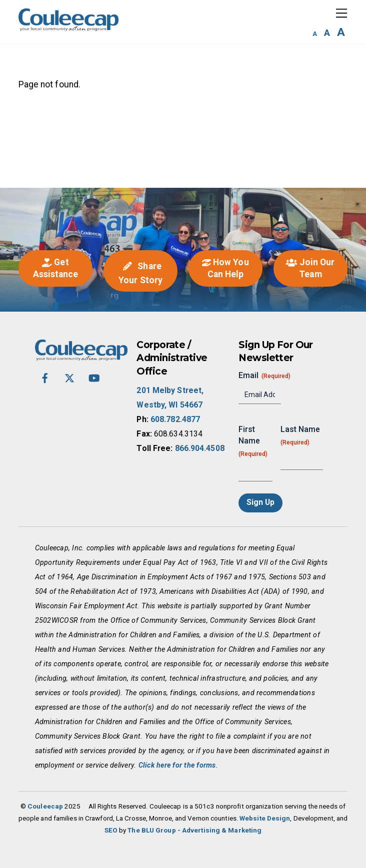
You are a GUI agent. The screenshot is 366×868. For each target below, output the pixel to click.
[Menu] (341, 13)
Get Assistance (56, 268)
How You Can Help (225, 268)
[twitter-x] (69, 377)
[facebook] (45, 377)
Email (264, 376)
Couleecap (45, 806)
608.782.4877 (175, 419)
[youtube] (94, 377)
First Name (253, 441)
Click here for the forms (177, 765)
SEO (111, 830)
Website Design (265, 818)
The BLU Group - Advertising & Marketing (194, 830)
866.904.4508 (200, 448)
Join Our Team (310, 268)
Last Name (300, 436)
